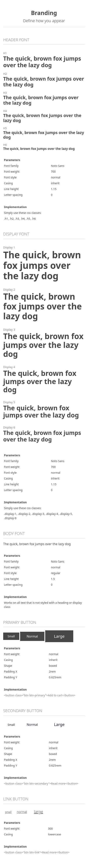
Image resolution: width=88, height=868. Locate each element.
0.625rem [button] (55, 677)
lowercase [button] (54, 834)
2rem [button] (52, 671)
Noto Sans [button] (57, 166)
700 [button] (53, 172)
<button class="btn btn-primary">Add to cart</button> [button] (40, 695)
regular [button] (56, 573)
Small (11, 636)
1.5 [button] (53, 579)
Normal (32, 636)
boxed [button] (53, 666)
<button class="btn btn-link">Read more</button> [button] (37, 852)
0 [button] (52, 195)
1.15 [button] (54, 189)
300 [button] (50, 828)
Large (59, 636)
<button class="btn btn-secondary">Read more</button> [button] (41, 783)
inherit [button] (55, 183)
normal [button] (55, 177)
